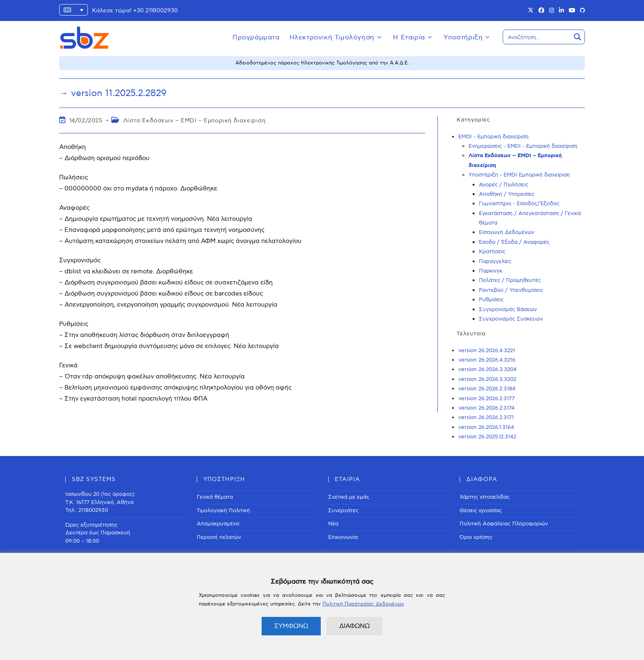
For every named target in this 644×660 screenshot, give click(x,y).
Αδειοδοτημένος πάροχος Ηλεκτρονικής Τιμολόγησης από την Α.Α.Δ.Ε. (322, 63)
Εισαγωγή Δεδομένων (507, 232)
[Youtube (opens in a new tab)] (572, 11)
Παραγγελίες (495, 261)
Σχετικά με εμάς (349, 497)
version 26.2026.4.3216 (487, 360)
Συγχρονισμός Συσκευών (511, 319)
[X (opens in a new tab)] (531, 11)
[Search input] (537, 37)
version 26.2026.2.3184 (487, 389)
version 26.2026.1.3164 (486, 427)
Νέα (333, 524)
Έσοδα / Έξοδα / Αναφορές (514, 242)
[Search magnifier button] (577, 37)
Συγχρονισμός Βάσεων (508, 309)
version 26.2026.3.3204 (488, 369)
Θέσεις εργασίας (481, 511)
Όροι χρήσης (476, 537)
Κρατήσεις (492, 252)
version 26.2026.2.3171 (486, 417)
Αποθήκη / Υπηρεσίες (507, 194)
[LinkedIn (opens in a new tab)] (561, 11)
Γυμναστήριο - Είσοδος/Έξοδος (519, 204)
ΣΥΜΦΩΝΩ (291, 626)
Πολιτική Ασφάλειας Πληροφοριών (504, 524)
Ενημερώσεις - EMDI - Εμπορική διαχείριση (523, 146)
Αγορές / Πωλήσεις (504, 185)
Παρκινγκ (491, 271)
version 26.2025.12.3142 (487, 437)
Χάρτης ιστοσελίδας (485, 497)
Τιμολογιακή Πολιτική (223, 511)
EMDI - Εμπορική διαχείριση (493, 137)
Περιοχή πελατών (219, 537)
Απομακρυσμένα (218, 524)
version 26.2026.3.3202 (487, 379)
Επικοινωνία (343, 537)
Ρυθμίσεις (491, 300)
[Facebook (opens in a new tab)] (541, 11)
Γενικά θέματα (215, 497)
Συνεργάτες (343, 511)
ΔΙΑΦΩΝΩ (354, 626)
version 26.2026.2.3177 (486, 399)
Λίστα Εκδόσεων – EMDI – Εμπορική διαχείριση (194, 120)
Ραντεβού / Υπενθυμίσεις (511, 290)
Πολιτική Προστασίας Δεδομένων (363, 604)
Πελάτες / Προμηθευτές (510, 280)
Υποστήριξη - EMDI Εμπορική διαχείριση (519, 175)
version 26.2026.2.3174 (486, 408)
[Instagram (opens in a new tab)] (552, 11)
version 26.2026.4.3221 (487, 351)
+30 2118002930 (155, 10)
